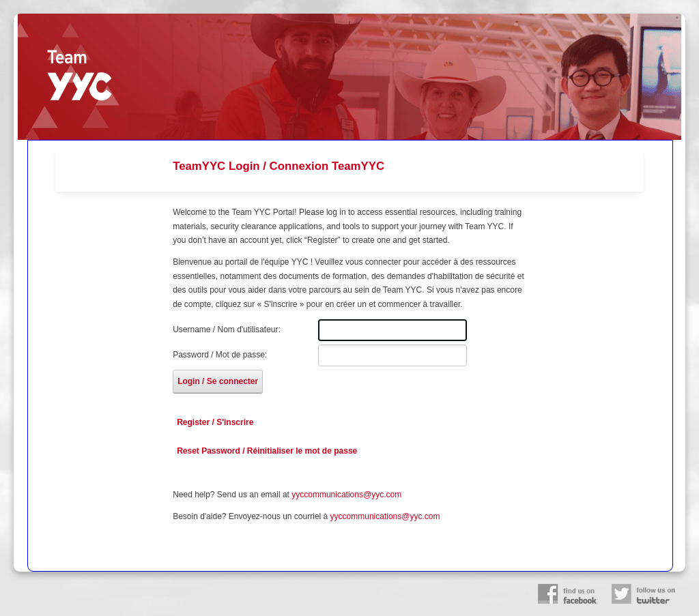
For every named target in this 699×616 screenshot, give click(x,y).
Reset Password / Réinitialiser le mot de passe (267, 451)
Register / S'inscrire (215, 422)
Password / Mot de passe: (220, 355)
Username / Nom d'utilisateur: (227, 329)
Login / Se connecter (218, 381)
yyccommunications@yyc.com (346, 495)
